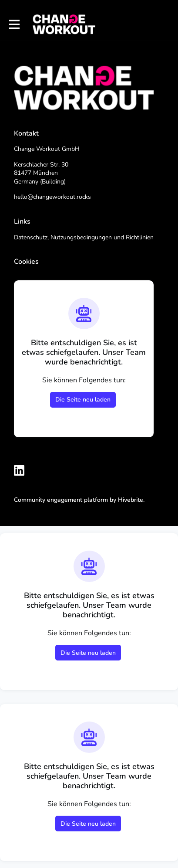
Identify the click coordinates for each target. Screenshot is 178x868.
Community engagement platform (61, 500)
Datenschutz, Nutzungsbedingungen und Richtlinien (84, 237)
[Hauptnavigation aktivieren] (14, 25)
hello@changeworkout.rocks (52, 197)
